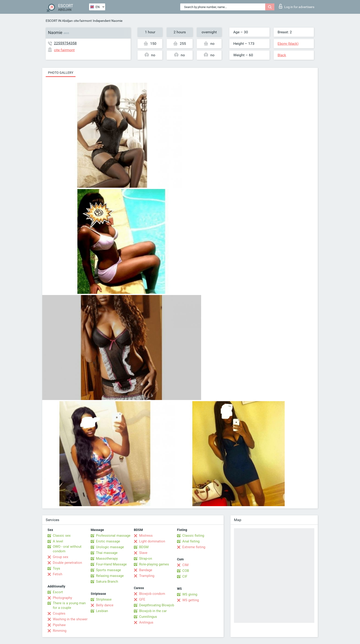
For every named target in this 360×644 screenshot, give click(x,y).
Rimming (60, 631)
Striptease (104, 599)
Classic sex (62, 536)
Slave (143, 553)
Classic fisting (193, 536)
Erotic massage (108, 541)
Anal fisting (191, 541)
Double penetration (67, 563)
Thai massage (107, 553)
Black (282, 55)
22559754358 (65, 43)
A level (58, 541)
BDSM (144, 547)
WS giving (190, 594)
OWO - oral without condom (67, 549)
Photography (62, 598)
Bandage (146, 570)
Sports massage (108, 570)
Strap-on (146, 559)
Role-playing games (154, 564)
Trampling (147, 576)
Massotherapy (107, 559)
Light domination (152, 541)
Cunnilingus (148, 617)
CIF (185, 576)
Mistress (146, 536)
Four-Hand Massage (111, 564)
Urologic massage (110, 547)
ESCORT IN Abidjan (59, 21)
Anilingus (146, 622)
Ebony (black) (288, 44)
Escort (58, 592)
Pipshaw (59, 625)
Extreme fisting (194, 547)
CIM (185, 565)
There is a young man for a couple (69, 605)
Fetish (58, 574)
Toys (56, 568)
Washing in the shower (70, 619)
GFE (142, 599)
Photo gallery (61, 73)
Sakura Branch (107, 582)
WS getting (191, 600)
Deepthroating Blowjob (157, 605)
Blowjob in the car (153, 611)
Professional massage (113, 536)
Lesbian (102, 611)
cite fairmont (83, 21)
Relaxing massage (110, 576)
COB (186, 571)
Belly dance (105, 605)
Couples (59, 613)
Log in (297, 6)
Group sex (60, 557)
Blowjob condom (152, 594)
